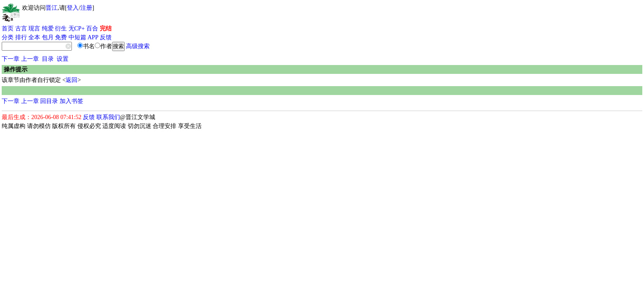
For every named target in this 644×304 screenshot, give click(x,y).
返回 (71, 80)
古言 (21, 28)
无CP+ (77, 28)
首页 (8, 28)
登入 (73, 8)
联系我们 (108, 117)
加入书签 (71, 101)
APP (93, 37)
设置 (63, 59)
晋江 (52, 8)
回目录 (49, 101)
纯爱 (48, 28)
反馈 (106, 37)
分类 (8, 37)
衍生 (61, 28)
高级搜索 (138, 46)
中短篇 (77, 37)
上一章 (30, 59)
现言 (34, 28)
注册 (86, 8)
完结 (106, 28)
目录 (48, 59)
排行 (21, 37)
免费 (61, 37)
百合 (92, 28)
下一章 (11, 59)
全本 (34, 37)
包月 (48, 37)
